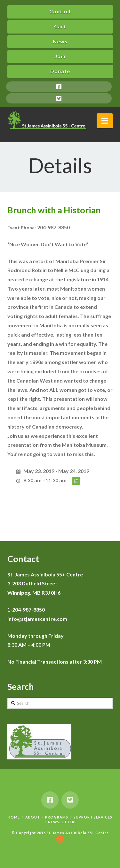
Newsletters (62, 822)
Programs (57, 817)
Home (14, 817)
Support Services (93, 817)
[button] (105, 121)
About (33, 817)
